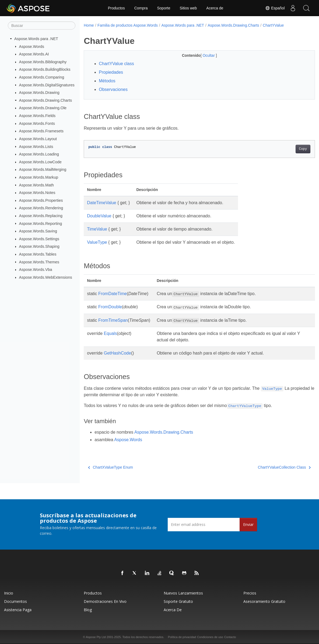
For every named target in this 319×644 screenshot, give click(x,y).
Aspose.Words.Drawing (39, 93)
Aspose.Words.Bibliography (43, 62)
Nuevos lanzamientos (183, 593)
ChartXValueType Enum (111, 467)
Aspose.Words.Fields (37, 116)
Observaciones (113, 89)
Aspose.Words (32, 46)
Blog (88, 610)
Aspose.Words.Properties (41, 200)
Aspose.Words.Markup (39, 177)
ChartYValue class (116, 64)
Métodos (107, 81)
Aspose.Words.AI (34, 54)
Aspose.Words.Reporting (41, 223)
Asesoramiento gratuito (264, 601)
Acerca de (215, 8)
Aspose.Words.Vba (36, 270)
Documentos (15, 601)
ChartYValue (273, 25)
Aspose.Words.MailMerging (43, 169)
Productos (116, 8)
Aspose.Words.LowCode (40, 162)
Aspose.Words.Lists (36, 146)
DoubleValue (99, 216)
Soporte (164, 8)
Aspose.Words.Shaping (39, 246)
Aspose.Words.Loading (39, 154)
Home (89, 25)
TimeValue (97, 229)
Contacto (230, 637)
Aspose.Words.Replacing (41, 216)
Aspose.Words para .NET (36, 39)
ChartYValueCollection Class (268, 467)
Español (275, 8)
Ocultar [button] (201, 55)
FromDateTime (113, 294)
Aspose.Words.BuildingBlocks (45, 69)
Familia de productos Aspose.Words (128, 25)
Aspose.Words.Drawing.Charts (45, 100)
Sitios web (188, 8)
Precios (250, 593)
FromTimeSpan (113, 320)
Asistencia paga (18, 610)
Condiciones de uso (210, 637)
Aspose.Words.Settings (39, 239)
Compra (141, 8)
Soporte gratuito (178, 601)
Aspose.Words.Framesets (41, 131)
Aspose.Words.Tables (38, 254)
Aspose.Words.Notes (37, 193)
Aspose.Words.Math (36, 185)
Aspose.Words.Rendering (41, 208)
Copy (287, 149)
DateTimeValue (102, 203)
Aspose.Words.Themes (39, 262)
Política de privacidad (182, 637)
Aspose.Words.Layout (38, 139)
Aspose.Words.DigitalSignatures (47, 85)
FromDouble (110, 307)
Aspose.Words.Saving (38, 231)
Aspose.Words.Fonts (37, 123)
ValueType (97, 242)
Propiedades (111, 72)
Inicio (9, 593)
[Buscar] (42, 26)
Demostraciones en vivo (105, 601)
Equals (111, 333)
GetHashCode (118, 353)
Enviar (248, 524)
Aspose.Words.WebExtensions (46, 277)
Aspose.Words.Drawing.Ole (43, 108)
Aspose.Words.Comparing (42, 77)
